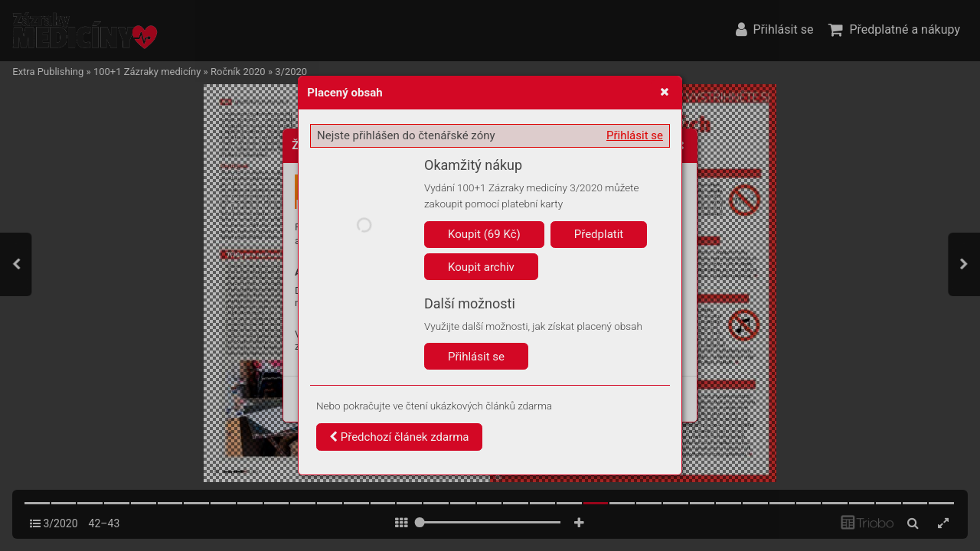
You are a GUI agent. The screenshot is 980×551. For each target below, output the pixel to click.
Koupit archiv (481, 267)
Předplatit (599, 234)
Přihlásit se (635, 135)
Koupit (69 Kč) (484, 234)
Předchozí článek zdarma (399, 437)
